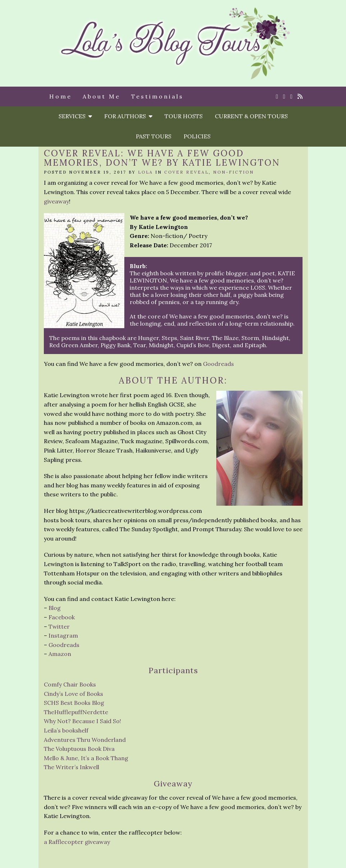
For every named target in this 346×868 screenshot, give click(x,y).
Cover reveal (186, 172)
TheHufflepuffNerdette (76, 712)
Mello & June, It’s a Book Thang (86, 758)
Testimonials (157, 96)
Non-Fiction (234, 172)
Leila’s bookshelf (66, 730)
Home (61, 96)
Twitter (59, 626)
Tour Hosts (184, 116)
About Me (102, 96)
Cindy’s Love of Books (73, 694)
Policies (197, 136)
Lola (146, 172)
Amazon (60, 654)
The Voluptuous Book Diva (79, 749)
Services (75, 116)
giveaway (56, 201)
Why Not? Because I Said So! (82, 721)
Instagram (63, 635)
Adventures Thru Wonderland (85, 740)
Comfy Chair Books (70, 684)
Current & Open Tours (251, 116)
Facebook (62, 617)
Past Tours (154, 136)
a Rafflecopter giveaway (77, 842)
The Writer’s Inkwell (71, 767)
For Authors (128, 116)
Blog (55, 608)
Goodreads (218, 364)
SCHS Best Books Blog (74, 703)
